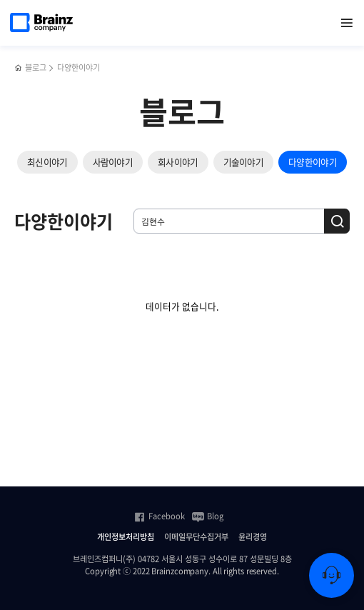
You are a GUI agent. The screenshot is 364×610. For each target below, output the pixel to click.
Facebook (159, 516)
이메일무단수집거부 (196, 537)
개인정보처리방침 (126, 537)
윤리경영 (253, 537)
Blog (208, 516)
